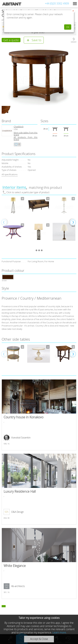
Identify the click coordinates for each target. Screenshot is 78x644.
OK (68, 27)
